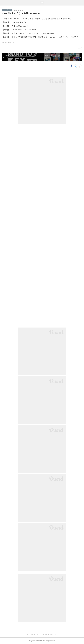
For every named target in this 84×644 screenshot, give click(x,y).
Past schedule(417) (8, 43)
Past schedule (7, 10)
